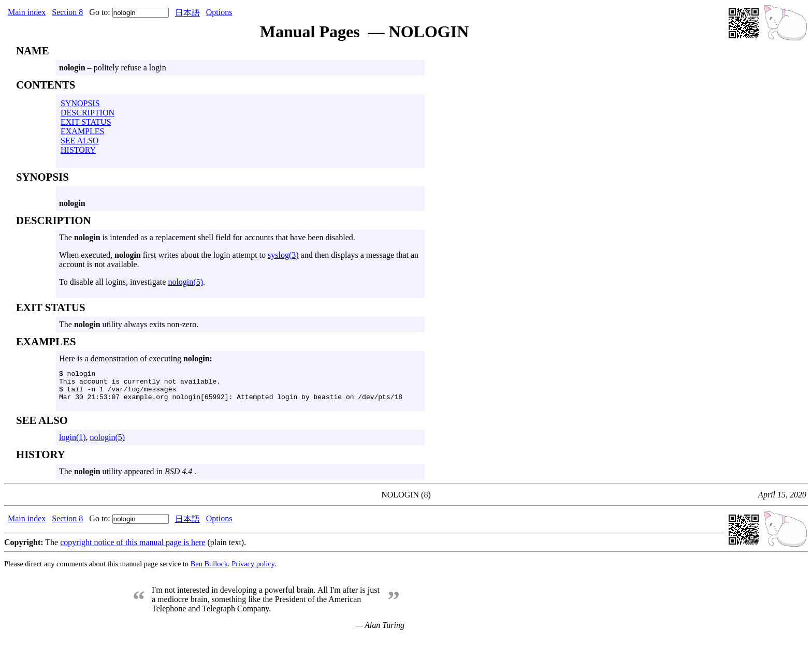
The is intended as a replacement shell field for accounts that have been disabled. (207, 237)
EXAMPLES (82, 131)
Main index (27, 12)
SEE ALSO (79, 141)
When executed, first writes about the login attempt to (163, 255)
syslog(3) (283, 255)
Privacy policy (253, 570)
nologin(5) (185, 282)
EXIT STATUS (86, 122)
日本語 (187, 13)
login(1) (72, 443)
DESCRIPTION (88, 113)
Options (219, 12)
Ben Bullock (209, 570)
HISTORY (78, 150)
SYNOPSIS (80, 103)
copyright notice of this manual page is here (133, 548)
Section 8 (67, 12)
